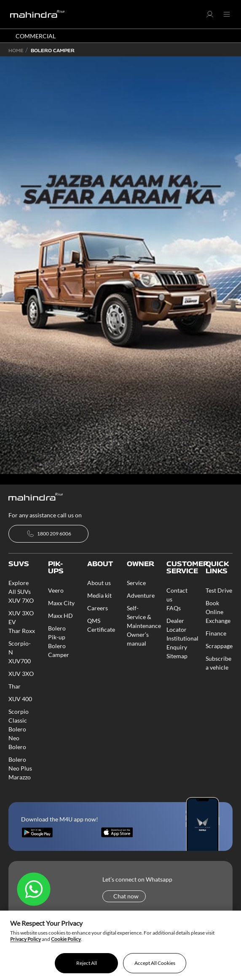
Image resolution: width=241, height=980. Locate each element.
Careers (98, 608)
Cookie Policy (66, 939)
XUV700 (20, 661)
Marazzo (20, 777)
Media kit (99, 595)
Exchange (218, 621)
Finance (216, 633)
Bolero (17, 747)
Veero (56, 590)
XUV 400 (20, 699)
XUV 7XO (21, 600)
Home (16, 50)
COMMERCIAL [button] (36, 36)
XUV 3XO (21, 674)
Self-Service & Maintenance (144, 617)
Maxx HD (60, 616)
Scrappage (219, 646)
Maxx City (61, 603)
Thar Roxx (22, 631)
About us (99, 583)
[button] (210, 16)
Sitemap (177, 656)
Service (136, 583)
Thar (15, 686)
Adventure (141, 595)
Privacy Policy (25, 939)
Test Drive (219, 590)
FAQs (174, 608)
